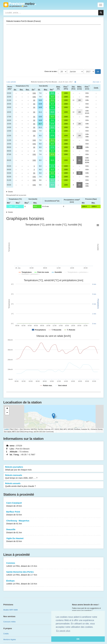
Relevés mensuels (53, 477)
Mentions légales (10, 640)
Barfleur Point (53, 513)
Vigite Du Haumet (53, 540)
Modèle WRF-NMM (11, 610)
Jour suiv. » (97, 82)
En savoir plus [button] (63, 631)
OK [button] (78, 639)
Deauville (53, 531)
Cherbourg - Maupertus (53, 522)
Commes (53, 565)
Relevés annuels (53, 485)
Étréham (53, 582)
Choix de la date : (51, 71)
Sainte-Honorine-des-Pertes (53, 574)
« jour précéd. (11, 82)
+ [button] (7, 409)
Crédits (6, 634)
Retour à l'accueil (20, 5)
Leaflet (6, 429)
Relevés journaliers (53, 468)
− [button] (7, 413)
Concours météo (9, 622)
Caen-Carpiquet (53, 504)
